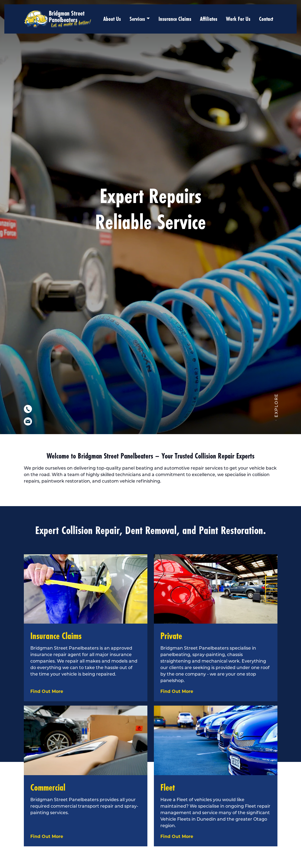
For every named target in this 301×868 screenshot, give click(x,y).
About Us (112, 19)
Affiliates (209, 19)
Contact (266, 19)
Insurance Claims (175, 19)
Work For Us (238, 19)
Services (137, 19)
